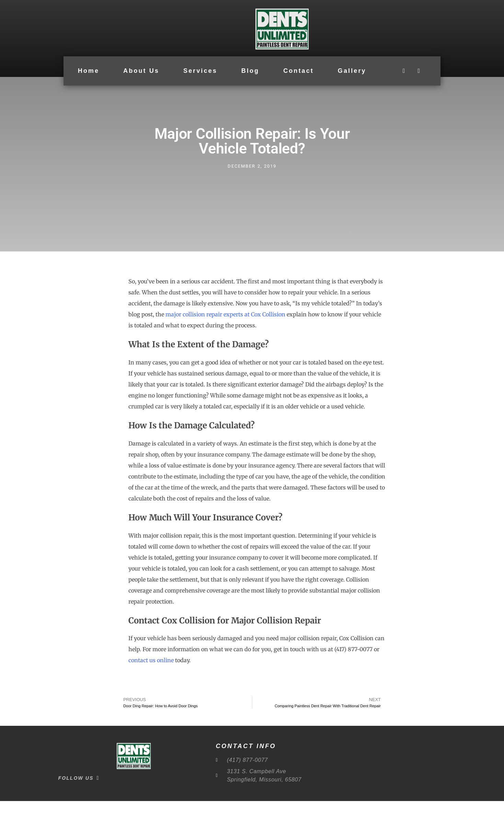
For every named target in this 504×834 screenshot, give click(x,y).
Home (89, 71)
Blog (250, 71)
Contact (299, 71)
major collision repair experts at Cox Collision (225, 347)
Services (200, 71)
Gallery (352, 71)
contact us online (151, 693)
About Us (141, 71)
